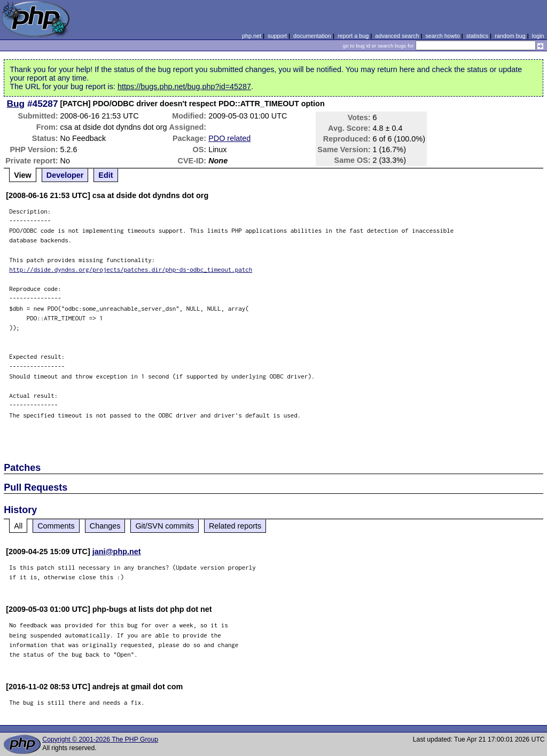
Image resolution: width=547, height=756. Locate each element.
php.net (252, 36)
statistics (477, 36)
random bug (510, 36)
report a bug (353, 36)
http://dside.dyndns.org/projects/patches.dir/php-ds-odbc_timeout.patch (131, 269)
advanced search (397, 36)
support (277, 36)
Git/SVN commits (165, 526)
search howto (442, 36)
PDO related (229, 138)
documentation (312, 36)
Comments (56, 526)
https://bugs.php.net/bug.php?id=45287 (184, 86)
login (538, 36)
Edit (106, 175)
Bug (16, 104)
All (18, 526)
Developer (65, 175)
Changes (105, 526)
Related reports (235, 526)
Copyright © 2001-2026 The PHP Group (100, 739)
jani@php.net (117, 552)
